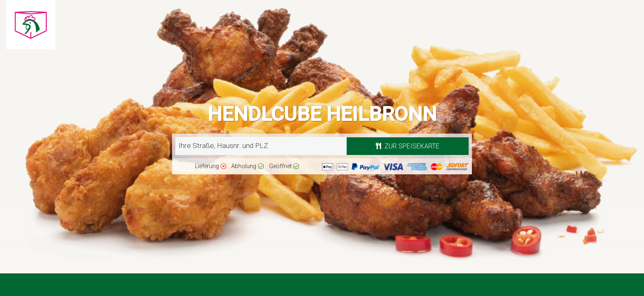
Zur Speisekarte (408, 146)
